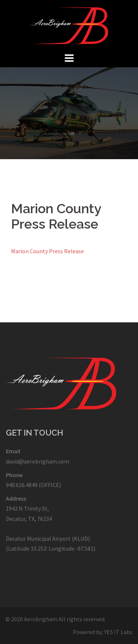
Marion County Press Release (47, 251)
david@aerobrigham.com (38, 461)
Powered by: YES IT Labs (103, 632)
